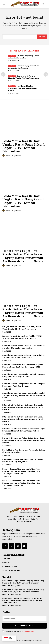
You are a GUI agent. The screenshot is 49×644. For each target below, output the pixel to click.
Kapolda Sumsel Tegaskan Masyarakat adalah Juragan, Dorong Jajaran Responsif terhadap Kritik (24, 395)
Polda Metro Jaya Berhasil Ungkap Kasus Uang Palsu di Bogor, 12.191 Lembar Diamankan (24, 146)
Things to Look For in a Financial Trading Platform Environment (24, 77)
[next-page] (46, 74)
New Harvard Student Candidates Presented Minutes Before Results (23, 88)
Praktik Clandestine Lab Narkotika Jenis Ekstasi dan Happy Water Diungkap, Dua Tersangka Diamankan (21, 471)
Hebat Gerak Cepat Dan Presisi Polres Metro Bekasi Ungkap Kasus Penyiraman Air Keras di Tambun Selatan (24, 256)
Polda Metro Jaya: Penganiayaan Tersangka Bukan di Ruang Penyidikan (23, 460)
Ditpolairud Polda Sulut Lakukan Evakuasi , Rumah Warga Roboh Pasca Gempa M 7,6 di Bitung (23, 407)
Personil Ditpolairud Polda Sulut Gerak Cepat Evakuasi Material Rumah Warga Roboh (24, 430)
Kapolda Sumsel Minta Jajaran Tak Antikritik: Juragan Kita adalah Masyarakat (23, 347)
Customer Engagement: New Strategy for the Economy (23, 67)
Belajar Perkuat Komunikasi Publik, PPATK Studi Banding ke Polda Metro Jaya (22, 328)
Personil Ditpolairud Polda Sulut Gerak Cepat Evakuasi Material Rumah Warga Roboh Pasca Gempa (24, 440)
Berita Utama (7, 586)
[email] (24, 619)
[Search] (42, 37)
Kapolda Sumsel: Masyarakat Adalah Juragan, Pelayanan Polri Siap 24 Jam (24, 375)
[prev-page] (3, 74)
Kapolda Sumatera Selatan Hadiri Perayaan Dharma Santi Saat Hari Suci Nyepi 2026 (23, 366)
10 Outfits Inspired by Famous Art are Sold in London (24, 57)
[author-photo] (4, 156)
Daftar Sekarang (25, 626)
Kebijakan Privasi (28, 631)
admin (8, 156)
